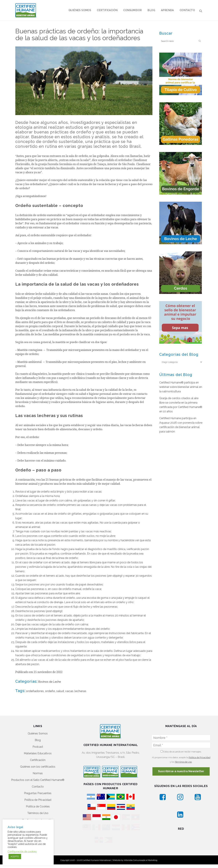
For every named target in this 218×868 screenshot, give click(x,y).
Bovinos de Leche (49, 682)
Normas (38, 760)
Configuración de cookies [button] (38, 806)
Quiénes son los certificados (38, 753)
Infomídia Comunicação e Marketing (141, 854)
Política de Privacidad (38, 786)
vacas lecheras (76, 691)
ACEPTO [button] (15, 857)
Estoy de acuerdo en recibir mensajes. (181, 738)
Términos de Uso (38, 799)
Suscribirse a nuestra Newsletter (181, 758)
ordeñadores (35, 691)
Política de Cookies (38, 793)
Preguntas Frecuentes (38, 780)
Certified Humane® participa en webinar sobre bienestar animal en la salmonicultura (181, 387)
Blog (38, 726)
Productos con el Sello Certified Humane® (38, 766)
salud (60, 691)
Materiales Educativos (38, 740)
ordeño (50, 691)
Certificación (38, 746)
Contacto (38, 773)
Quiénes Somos (38, 720)
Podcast (38, 733)
